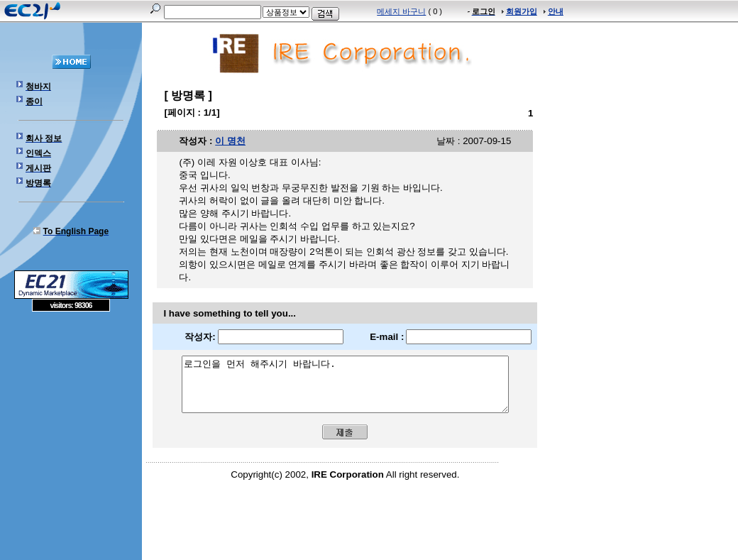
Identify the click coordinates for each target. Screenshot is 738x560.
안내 (556, 11)
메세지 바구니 (401, 11)
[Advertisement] (71, 414)
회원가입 (522, 11)
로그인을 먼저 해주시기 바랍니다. (345, 390)
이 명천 (230, 141)
